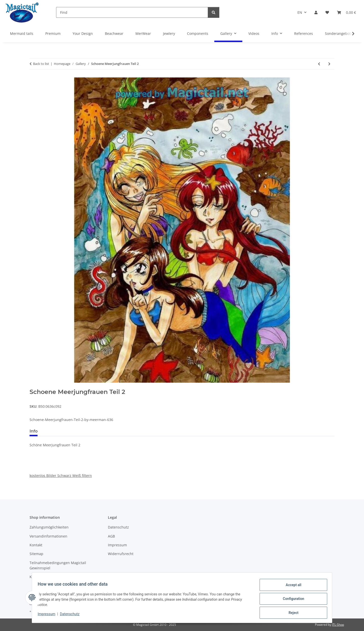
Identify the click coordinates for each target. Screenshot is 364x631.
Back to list (41, 64)
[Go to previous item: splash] (319, 64)
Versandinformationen (48, 536)
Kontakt (36, 545)
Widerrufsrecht (121, 554)
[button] (316, 12)
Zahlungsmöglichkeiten (49, 527)
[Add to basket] (34, 386)
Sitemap (36, 554)
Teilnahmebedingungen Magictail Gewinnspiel (58, 565)
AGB (111, 536)
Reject (291, 613)
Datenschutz (72, 615)
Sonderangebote (339, 33)
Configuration (291, 600)
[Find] (132, 12)
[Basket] (346, 12)
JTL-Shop (338, 625)
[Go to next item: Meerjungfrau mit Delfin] (329, 64)
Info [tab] (34, 431)
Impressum (49, 615)
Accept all (291, 587)
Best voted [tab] (57, 431)
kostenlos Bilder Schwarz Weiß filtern (61, 476)
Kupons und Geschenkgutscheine (58, 577)
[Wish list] (327, 12)
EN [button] (300, 12)
